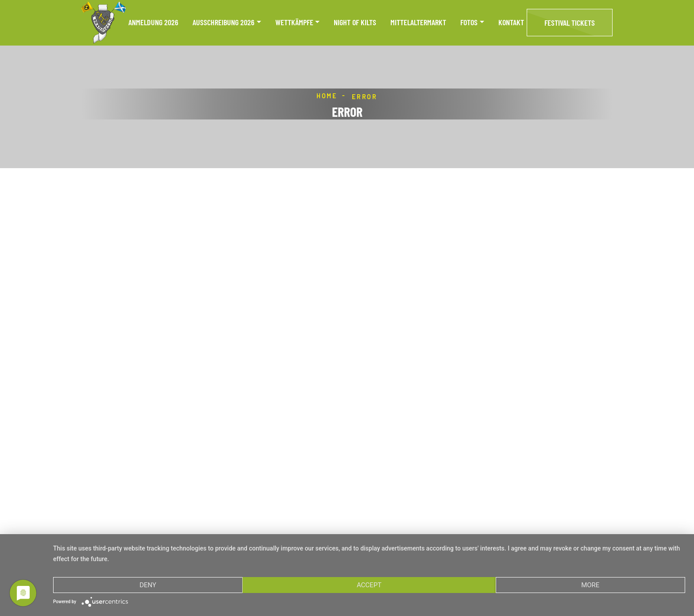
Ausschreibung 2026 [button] (224, 22)
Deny (148, 585)
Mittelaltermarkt (418, 22)
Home (327, 96)
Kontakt (511, 22)
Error (365, 97)
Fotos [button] (469, 22)
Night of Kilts (355, 22)
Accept (369, 585)
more (590, 585)
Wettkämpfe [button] (294, 22)
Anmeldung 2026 (153, 22)
